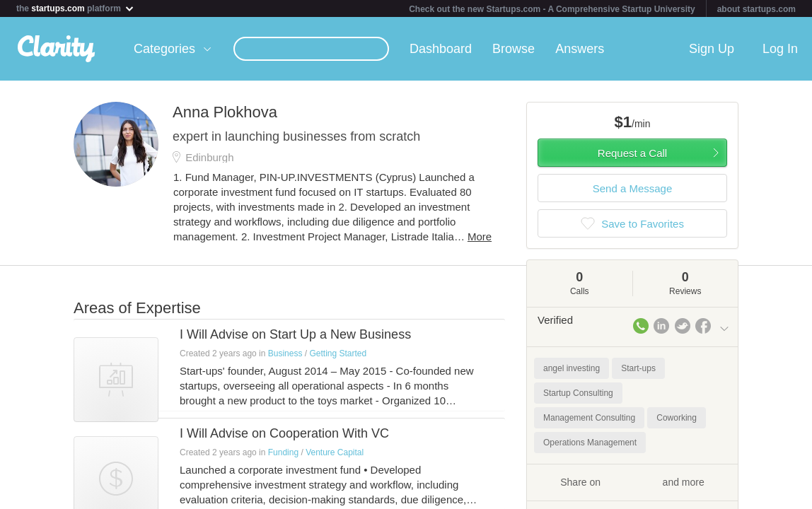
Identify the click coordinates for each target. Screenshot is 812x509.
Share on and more (632, 481)
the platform (76, 8)
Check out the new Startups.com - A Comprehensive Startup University (552, 9)
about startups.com (756, 9)
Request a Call (632, 153)
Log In (780, 49)
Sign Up (712, 49)
